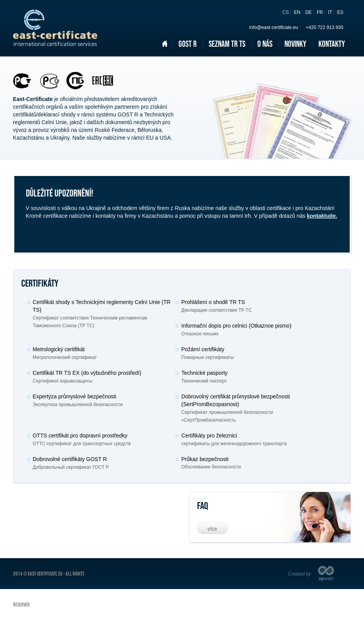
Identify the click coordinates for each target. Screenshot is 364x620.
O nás (265, 44)
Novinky (295, 44)
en (297, 12)
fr (320, 12)
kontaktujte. (322, 216)
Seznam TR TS (227, 44)
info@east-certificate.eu (274, 27)
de (309, 12)
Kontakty (332, 44)
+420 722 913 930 (324, 27)
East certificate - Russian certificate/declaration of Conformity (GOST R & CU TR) (55, 28)
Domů (165, 44)
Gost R (188, 44)
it (330, 12)
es (340, 12)
